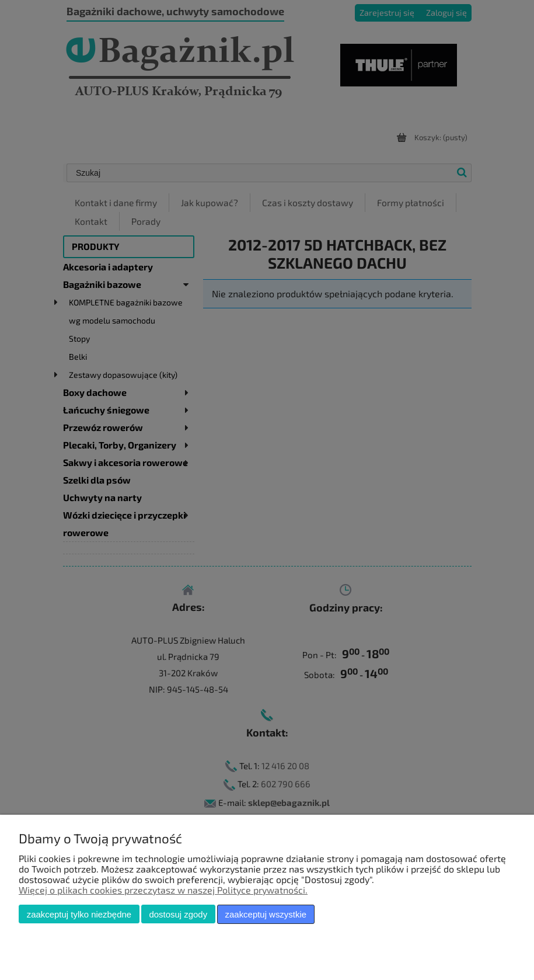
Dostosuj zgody (178, 914)
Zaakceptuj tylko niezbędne (79, 914)
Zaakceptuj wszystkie (266, 914)
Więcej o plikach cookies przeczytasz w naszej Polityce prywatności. (163, 890)
